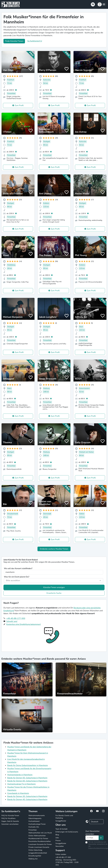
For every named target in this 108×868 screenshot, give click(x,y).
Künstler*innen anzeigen (54, 587)
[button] (102, 4)
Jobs (57, 838)
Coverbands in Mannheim (18, 793)
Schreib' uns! (12, 621)
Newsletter (60, 846)
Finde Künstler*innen (14, 41)
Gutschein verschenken (10, 824)
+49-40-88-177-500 (16, 618)
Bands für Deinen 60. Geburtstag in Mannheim (27, 781)
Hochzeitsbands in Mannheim (20, 775)
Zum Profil (19, 105)
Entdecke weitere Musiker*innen (54, 549)
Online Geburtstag (35, 850)
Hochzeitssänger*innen (37, 824)
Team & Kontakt (61, 829)
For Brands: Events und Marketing (64, 817)
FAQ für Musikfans (8, 818)
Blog (57, 835)
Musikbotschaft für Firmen (38, 839)
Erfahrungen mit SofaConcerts (67, 832)
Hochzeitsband (34, 821)
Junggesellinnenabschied (38, 853)
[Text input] (92, 838)
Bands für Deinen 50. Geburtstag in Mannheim (27, 778)
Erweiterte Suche (54, 593)
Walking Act (33, 859)
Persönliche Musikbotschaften (40, 841)
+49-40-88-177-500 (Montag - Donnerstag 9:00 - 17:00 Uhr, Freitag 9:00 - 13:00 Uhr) (67, 861)
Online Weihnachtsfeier (37, 836)
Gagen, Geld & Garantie (10, 821)
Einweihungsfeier (35, 856)
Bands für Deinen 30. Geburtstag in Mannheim (27, 796)
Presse (58, 841)
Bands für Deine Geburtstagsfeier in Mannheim (28, 765)
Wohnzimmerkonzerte (37, 816)
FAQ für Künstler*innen (10, 816)
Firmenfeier (33, 830)
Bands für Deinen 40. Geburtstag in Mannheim (27, 799)
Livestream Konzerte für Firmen (40, 844)
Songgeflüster (61, 821)
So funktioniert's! (35, 41)
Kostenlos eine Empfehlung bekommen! (24, 624)
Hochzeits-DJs (34, 827)
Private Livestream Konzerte (39, 847)
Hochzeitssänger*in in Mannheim (21, 784)
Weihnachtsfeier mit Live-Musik (40, 833)
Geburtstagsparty (35, 818)
